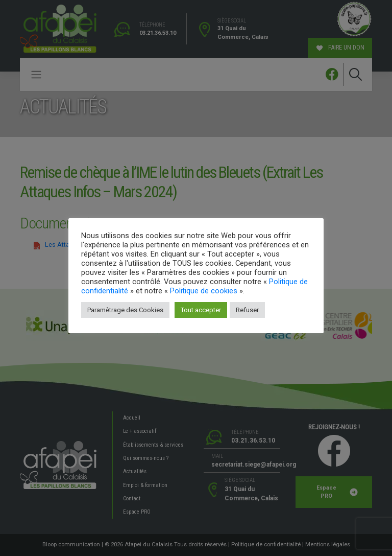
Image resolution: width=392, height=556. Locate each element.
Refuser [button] (247, 310)
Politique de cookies (204, 291)
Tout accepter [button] (201, 310)
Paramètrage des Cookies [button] (125, 310)
